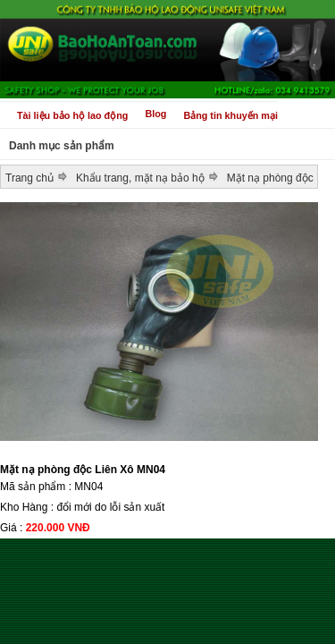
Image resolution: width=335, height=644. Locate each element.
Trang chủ (29, 178)
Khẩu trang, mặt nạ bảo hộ (140, 178)
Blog (155, 114)
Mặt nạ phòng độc (270, 178)
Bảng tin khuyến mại (230, 115)
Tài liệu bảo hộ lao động (72, 115)
